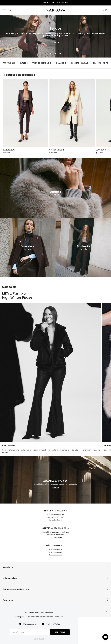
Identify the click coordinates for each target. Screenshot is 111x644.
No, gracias (39, 639)
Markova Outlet (53, 624)
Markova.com (30, 624)
